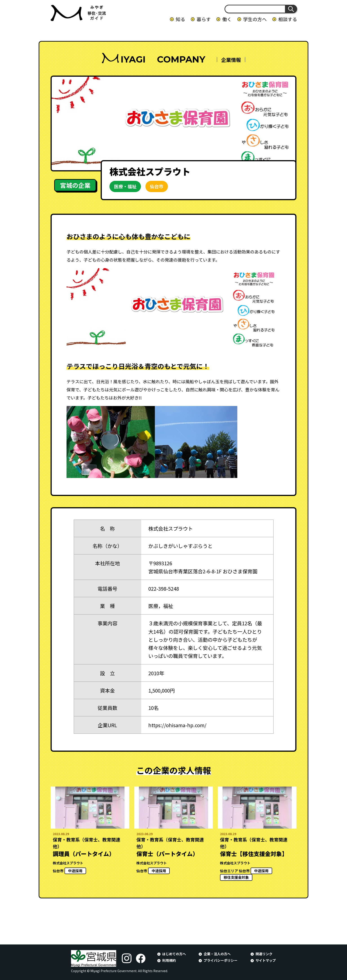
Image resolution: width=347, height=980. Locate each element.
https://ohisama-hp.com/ (177, 725)
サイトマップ (266, 960)
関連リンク (264, 954)
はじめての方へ (174, 954)
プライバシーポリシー (220, 960)
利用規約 (169, 960)
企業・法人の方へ (217, 954)
